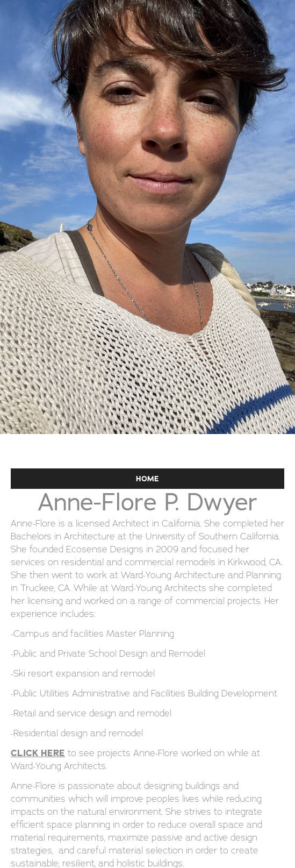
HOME (147, 479)
